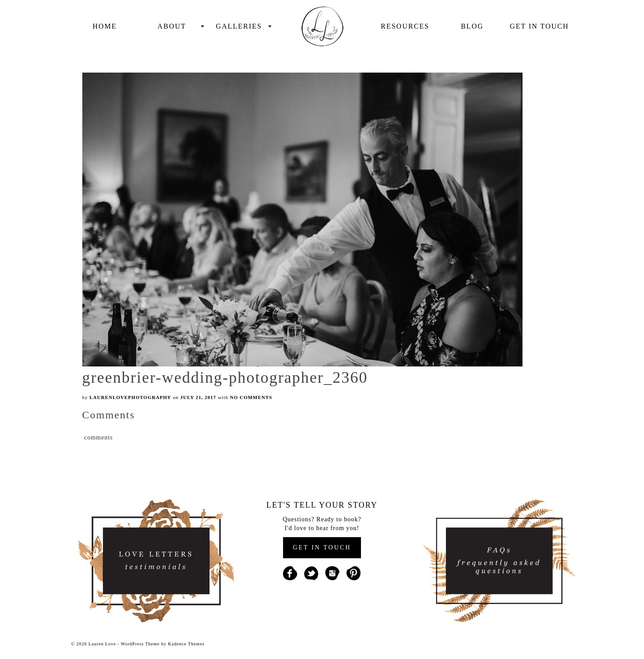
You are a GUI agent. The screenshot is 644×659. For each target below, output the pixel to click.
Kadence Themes (186, 644)
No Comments (251, 397)
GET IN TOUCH (322, 547)
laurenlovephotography (130, 397)
